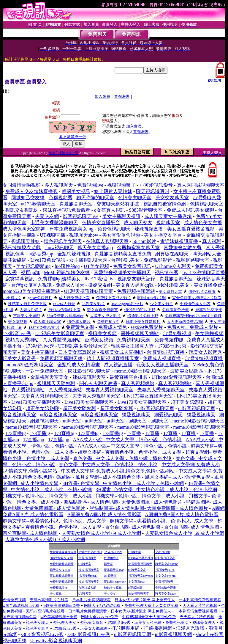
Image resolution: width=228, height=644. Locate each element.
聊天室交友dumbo (167, 564)
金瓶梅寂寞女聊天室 (138, 248)
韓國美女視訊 (76, 191)
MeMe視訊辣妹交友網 (67, 272)
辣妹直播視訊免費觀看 (66, 210)
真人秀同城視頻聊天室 (201, 185)
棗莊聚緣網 (15, 260)
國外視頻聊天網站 (140, 333)
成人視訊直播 (118, 365)
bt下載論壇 (135, 588)
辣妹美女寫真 (113, 588)
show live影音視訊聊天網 (56, 641)
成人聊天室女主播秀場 (168, 216)
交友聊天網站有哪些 (118, 204)
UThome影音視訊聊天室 (176, 377)
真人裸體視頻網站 (62, 340)
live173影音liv (99, 279)
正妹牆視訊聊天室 (62, 576)
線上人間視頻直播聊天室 (113, 358)
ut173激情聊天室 (38, 204)
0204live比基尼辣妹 (141, 558)
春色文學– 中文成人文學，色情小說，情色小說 (122, 458)
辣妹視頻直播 (149, 229)
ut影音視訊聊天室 (156, 408)
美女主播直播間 (37, 352)
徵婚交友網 (100, 285)
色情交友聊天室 (135, 198)
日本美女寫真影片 (77, 352)
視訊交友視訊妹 (22, 210)
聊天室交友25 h (60, 570)
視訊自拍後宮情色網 (165, 204)
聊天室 (108, 564)
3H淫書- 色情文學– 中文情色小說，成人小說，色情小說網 (123, 483)
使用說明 (214, 81)
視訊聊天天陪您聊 (56, 383)
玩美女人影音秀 (205, 352)
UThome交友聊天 (173, 266)
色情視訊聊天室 (207, 204)
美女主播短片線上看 (63, 153)
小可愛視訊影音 (156, 185)
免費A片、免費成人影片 (193, 327)
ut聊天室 (72, 421)
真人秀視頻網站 (138, 383)
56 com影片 (144, 241)
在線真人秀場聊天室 (107, 241)
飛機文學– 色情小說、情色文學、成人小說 (47, 496)
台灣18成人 (111, 558)
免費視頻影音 (158, 260)
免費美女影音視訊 (132, 266)
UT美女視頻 (96, 266)
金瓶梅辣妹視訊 (74, 254)
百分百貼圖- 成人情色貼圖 (133, 527)
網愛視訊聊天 (136, 415)
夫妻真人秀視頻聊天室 (110, 390)
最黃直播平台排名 (129, 377)
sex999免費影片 (147, 327)
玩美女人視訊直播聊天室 (162, 365)
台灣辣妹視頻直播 (204, 358)
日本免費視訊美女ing (71, 229)
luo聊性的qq (67, 266)
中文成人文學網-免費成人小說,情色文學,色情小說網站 (118, 471)
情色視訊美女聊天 (63, 241)
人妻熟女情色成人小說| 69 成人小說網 (101, 533)
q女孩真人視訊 (110, 210)
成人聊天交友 (138, 223)
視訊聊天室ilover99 (141, 576)
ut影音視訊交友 (165, 558)
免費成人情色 (113, 327)
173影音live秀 (17, 333)
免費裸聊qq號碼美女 (59, 279)
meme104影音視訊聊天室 (140, 371)
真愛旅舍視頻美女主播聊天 (122, 272)
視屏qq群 (30, 272)
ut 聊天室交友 (137, 570)
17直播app (33, 440)
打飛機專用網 (125, 628)
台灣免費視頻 (177, 333)
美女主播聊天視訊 (121, 216)
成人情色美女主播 (203, 223)
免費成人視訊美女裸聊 (190, 210)
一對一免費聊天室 (45, 371)
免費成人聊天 (70, 285)
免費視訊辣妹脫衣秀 (63, 552)
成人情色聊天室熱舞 (24, 229)
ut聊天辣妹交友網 (61, 558)
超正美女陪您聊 (187, 402)
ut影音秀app (41, 254)
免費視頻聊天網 (134, 340)
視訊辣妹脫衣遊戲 (22, 248)
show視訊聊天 (59, 248)
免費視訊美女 (59, 588)
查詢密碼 (122, 96)
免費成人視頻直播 (162, 358)
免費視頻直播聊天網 (61, 358)
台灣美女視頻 (99, 340)
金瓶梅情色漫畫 (166, 588)
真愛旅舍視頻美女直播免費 (123, 254)
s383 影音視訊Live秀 (42, 634)
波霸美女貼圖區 (187, 371)
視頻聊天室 (168, 223)
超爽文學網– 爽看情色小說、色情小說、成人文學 (129, 452)
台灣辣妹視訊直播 (166, 352)
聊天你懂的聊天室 (95, 198)
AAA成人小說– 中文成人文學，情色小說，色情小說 (127, 440)
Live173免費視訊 (48, 260)
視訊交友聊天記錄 (136, 279)
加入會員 (102, 96)
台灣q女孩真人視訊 (31, 285)
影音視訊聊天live (81, 216)
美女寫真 (56, 594)
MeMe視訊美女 (174, 285)
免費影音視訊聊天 (62, 564)
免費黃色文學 (80, 327)
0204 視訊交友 (113, 552)
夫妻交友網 (47, 216)
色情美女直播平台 (101, 223)
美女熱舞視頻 (209, 333)
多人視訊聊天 (59, 185)
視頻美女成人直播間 (121, 352)
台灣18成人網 (87, 588)
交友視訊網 (163, 552)
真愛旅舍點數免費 (183, 248)
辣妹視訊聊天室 (89, 377)
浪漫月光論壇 (190, 628)
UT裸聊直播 (52, 235)
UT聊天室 (135, 552)
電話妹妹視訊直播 (179, 241)
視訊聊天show (84, 235)
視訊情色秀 (167, 272)
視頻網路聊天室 (193, 260)
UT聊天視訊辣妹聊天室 (88, 291)
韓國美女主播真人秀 (132, 346)
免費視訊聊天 (87, 558)
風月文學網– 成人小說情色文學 (108, 477)
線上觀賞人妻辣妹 (113, 191)
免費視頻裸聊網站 (136, 291)
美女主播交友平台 (163, 235)
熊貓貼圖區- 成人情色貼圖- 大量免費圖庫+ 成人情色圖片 (123, 502)
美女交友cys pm (166, 576)
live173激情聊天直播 (204, 272)
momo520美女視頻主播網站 (31, 291)
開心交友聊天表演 (98, 383)
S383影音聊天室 (146, 210)
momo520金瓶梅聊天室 (29, 365)
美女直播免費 (208, 285)
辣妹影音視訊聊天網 (89, 371)
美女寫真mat (136, 582)
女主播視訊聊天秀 (88, 260)
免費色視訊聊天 (114, 229)
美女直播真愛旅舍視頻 (191, 229)
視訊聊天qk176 (165, 570)
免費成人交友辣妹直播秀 (31, 191)
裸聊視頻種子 (121, 185)
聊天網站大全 (207, 254)
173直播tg (15, 433)
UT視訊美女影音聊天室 (60, 333)
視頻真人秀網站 (22, 340)
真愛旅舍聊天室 (76, 204)
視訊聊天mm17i (88, 576)
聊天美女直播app (95, 248)
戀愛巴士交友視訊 (90, 552)
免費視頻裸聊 (169, 340)
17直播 (134, 433)
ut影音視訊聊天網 (132, 634)
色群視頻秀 (61, 198)
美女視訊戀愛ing (33, 266)
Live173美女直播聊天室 (148, 396)
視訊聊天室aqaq (114, 570)
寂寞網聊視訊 (20, 279)
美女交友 (110, 594)
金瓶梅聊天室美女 (49, 377)
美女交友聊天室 (172, 198)
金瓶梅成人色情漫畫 (79, 365)
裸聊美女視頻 (102, 333)
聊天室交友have (166, 594)
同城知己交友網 (28, 198)
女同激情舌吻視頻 (22, 185)
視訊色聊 (15, 254)
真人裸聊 (212, 241)
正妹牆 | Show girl (115, 582)
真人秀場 (215, 248)
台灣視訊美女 (125, 260)
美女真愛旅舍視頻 (121, 235)
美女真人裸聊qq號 (135, 285)
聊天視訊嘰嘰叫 (153, 191)
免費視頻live (90, 185)
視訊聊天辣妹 (26, 241)
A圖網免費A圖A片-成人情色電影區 (104, 515)
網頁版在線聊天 (172, 254)
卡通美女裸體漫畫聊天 (54, 223)
